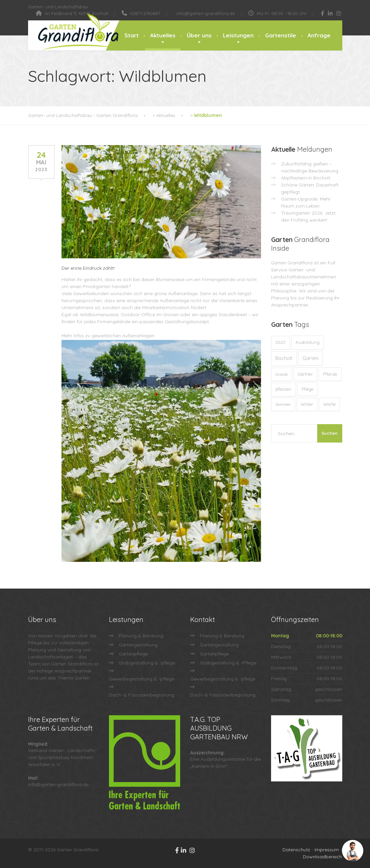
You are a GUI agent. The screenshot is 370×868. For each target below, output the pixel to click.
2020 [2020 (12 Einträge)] (280, 342)
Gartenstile (281, 35)
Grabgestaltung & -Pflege (228, 663)
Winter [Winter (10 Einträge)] (307, 404)
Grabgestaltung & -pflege (147, 663)
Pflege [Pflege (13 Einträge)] (307, 389)
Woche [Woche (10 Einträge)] (329, 404)
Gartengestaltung (138, 645)
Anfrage (319, 35)
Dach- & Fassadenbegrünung (142, 695)
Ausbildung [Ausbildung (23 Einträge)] (307, 342)
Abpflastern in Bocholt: (306, 178)
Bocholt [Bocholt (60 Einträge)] (284, 358)
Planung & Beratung (141, 636)
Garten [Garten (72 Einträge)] (311, 358)
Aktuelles (163, 35)
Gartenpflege (133, 654)
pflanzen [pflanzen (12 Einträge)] (283, 389)
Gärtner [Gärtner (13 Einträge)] (305, 374)
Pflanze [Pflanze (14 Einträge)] (330, 374)
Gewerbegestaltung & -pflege (142, 679)
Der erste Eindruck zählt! (88, 268)
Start (132, 35)
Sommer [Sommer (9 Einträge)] (283, 404)
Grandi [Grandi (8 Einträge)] (282, 374)
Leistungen (238, 35)
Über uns (199, 35)
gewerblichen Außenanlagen (123, 336)
